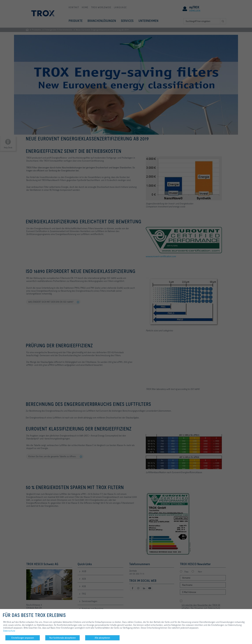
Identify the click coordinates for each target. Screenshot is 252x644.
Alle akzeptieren (102, 638)
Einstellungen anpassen (23, 638)
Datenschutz (9, 631)
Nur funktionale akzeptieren (63, 638)
